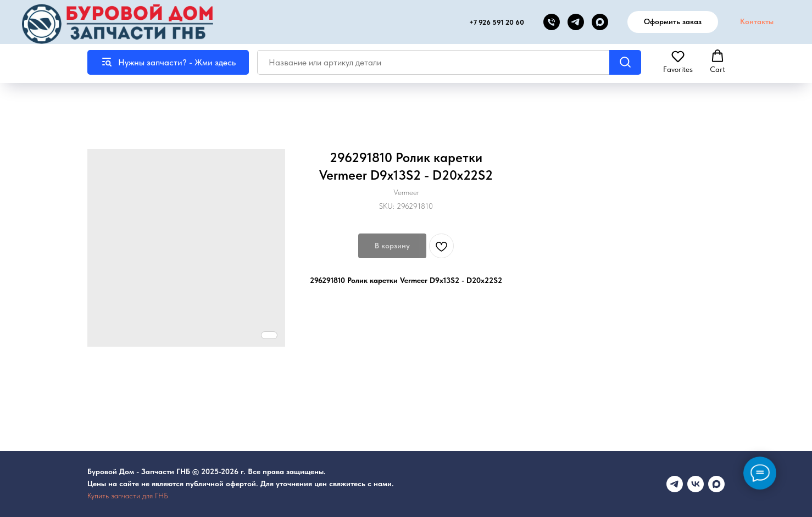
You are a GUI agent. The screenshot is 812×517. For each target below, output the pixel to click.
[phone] (552, 22)
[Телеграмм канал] (675, 484)
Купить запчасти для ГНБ (128, 496)
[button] (678, 62)
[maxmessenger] (716, 484)
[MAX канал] (600, 22)
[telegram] (576, 22)
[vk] (696, 484)
